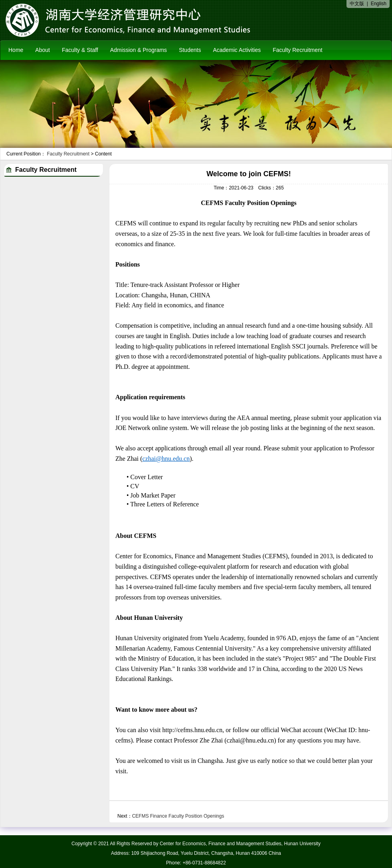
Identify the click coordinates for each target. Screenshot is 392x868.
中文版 (357, 4)
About (43, 50)
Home (16, 50)
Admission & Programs (139, 50)
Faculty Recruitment (297, 50)
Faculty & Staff (80, 50)
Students (190, 50)
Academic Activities (237, 50)
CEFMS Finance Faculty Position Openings (178, 816)
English (379, 4)
